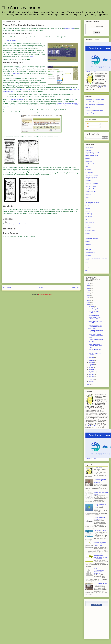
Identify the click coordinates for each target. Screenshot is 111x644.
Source (31, 56)
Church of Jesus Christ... (92, 156)
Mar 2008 (92, 377)
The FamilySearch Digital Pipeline (95, 105)
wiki (86, 271)
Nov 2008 (92, 358)
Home (41, 288)
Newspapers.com (90, 225)
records (87, 233)
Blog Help (88, 150)
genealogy (88, 200)
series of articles (69, 28)
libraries (88, 211)
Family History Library (91, 178)
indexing (88, 208)
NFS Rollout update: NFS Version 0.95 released (95, 326)
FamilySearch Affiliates (92, 183)
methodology (89, 214)
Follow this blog (97, 605)
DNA (87, 167)
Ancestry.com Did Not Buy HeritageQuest (101, 518)
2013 (89, 293)
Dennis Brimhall (90, 164)
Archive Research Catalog (23, 90)
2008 (89, 305)
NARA (19, 224)
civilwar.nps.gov (12, 40)
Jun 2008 (91, 370)
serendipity (88, 250)
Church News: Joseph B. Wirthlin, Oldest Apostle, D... (96, 346)
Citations (88, 107)
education (88, 170)
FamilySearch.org (90, 194)
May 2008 (92, 372)
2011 (89, 298)
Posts (89, 124)
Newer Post (7, 288)
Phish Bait (91, 342)
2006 (105, 87)
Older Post (75, 288)
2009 (89, 302)
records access (90, 236)
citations (88, 158)
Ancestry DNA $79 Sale (100, 531)
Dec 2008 (92, 307)
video (87, 265)
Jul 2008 (91, 367)
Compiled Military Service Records (67, 103)
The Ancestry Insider (21, 8)
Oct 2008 (91, 360)
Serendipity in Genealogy (92, 102)
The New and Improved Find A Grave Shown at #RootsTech (100, 481)
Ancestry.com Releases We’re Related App (100, 505)
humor (87, 206)
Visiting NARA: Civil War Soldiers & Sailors (95, 318)
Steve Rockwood (90, 253)
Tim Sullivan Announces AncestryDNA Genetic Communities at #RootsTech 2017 (100, 571)
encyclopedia (89, 172)
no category (89, 228)
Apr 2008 (91, 374)
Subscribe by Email (91, 72)
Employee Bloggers (91, 113)
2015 (89, 288)
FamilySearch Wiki (90, 192)
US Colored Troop (15, 73)
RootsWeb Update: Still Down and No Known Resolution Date (100, 544)
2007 (89, 384)
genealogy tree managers (92, 203)
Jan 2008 (91, 381)
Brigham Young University (92, 153)
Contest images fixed (94, 309)
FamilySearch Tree (91, 189)
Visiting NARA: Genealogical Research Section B (96, 330)
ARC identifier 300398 (17, 99)
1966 (100, 87)
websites (24, 224)
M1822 (72, 99)
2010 (89, 300)
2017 (89, 284)
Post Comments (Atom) (45, 294)
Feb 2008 (92, 379)
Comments (90, 127)
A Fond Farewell (98, 468)
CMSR (19, 68)
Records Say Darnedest (92, 239)
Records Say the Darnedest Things (95, 99)
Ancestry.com (13, 224)
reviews (88, 241)
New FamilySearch (94, 315)
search (87, 247)
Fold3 (87, 197)
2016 (89, 286)
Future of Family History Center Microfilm (100, 584)
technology (88, 255)
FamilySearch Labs (91, 186)
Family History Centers (92, 175)
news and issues (90, 222)
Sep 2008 (92, 362)
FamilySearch (89, 181)
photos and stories (90, 230)
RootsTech (88, 244)
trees (87, 262)
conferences (89, 161)
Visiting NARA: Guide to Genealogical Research (96, 335)
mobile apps (89, 217)
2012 (89, 295)
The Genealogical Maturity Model (94, 110)
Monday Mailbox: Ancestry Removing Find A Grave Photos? (100, 557)
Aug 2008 (92, 365)
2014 (89, 291)
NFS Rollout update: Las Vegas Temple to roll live (96, 339)
